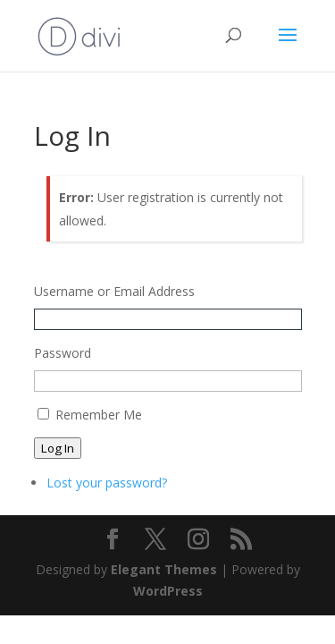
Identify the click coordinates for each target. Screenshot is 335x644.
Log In (58, 448)
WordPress (168, 591)
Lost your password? (107, 483)
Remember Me (99, 415)
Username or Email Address (114, 291)
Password (63, 353)
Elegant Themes (164, 569)
